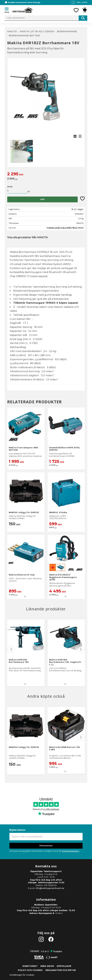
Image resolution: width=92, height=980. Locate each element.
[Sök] (83, 18)
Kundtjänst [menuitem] (30, 966)
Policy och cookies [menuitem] (30, 970)
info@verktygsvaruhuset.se (50, 888)
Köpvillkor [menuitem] (64, 966)
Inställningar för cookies (22, 975)
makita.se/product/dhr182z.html (65, 228)
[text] (46, 174)
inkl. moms (82, 2)
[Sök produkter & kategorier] (46, 18)
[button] (8, 9)
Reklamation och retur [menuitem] (61, 970)
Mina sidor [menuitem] (47, 966)
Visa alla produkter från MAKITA (28, 237)
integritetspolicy (71, 851)
